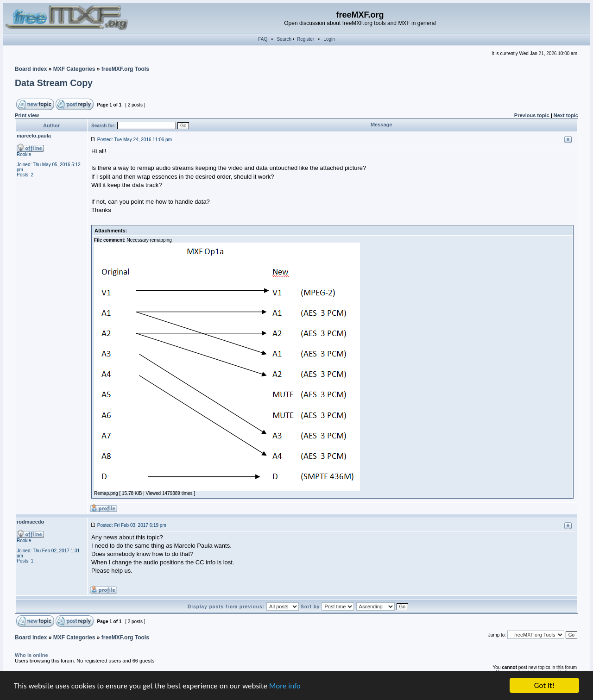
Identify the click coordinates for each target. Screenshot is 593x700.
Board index (31, 69)
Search (284, 39)
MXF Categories (74, 69)
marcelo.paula (34, 136)
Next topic (566, 115)
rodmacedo (30, 522)
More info (285, 686)
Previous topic (532, 115)
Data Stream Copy (54, 83)
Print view (27, 115)
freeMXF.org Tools (125, 69)
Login (329, 39)
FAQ (263, 39)
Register (306, 39)
